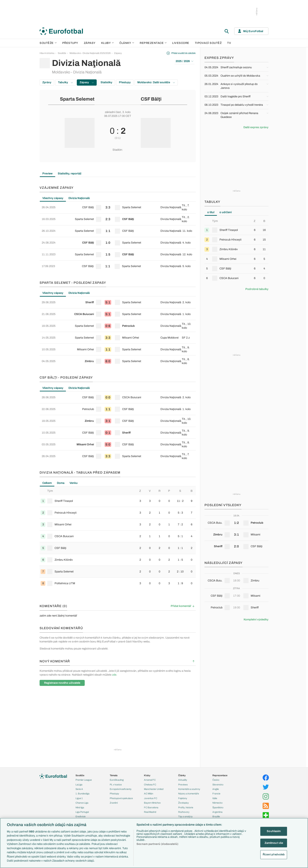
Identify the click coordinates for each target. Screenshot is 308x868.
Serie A (79, 789)
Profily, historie (186, 807)
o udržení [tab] (226, 212)
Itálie (215, 798)
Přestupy (70, 43)
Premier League (84, 780)
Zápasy (90, 43)
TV (229, 43)
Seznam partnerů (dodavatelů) (157, 844)
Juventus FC (151, 798)
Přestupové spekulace (121, 798)
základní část (113, 112)
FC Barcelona (151, 807)
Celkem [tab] (47, 483)
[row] (118, 208)
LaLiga (79, 785)
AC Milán (149, 794)
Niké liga (80, 807)
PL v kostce (116, 785)
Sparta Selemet (77, 99)
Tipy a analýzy (185, 816)
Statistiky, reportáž (70, 174)
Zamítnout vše (274, 843)
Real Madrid (150, 812)
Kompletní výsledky (256, 620)
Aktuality (183, 780)
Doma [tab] (61, 483)
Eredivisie (81, 816)
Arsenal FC (150, 780)
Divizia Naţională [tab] (79, 198)
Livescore (181, 43)
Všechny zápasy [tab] (53, 198)
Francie (216, 794)
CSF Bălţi (151, 99)
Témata (114, 775)
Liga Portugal (82, 812)
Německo (217, 803)
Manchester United (154, 789)
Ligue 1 (79, 798)
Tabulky (65, 82)
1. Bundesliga (82, 794)
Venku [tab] (74, 483)
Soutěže (48, 43)
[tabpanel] (118, 237)
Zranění (114, 803)
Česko (216, 780)
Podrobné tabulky (257, 289)
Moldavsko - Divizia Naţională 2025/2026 (90, 53)
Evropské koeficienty (121, 789)
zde (114, 675)
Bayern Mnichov (152, 803)
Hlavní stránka (47, 53)
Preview (47, 174)
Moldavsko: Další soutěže (156, 82)
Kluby (108, 43)
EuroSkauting (117, 780)
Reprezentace (153, 43)
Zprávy (47, 82)
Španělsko (218, 807)
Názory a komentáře (189, 794)
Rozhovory (184, 812)
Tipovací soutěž (208, 43)
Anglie (216, 789)
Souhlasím (274, 831)
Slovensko (218, 785)
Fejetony (183, 798)
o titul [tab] (211, 212)
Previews (183, 785)
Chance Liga (82, 803)
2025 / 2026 (184, 61)
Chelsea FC (150, 785)
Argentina (217, 812)
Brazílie (216, 816)
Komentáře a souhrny (189, 789)
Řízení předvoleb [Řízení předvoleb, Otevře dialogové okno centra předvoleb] (274, 855)
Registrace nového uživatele (62, 683)
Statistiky (106, 82)
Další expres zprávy (256, 127)
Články (182, 775)
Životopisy (184, 803)
